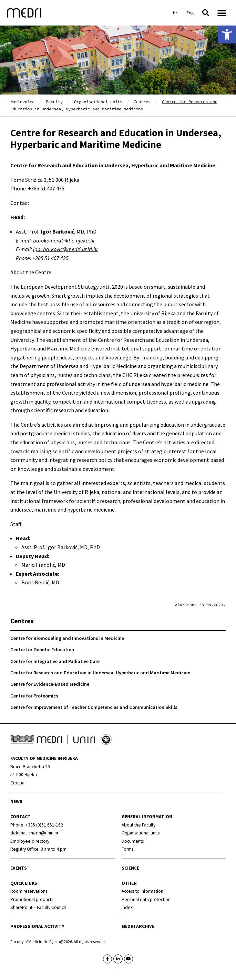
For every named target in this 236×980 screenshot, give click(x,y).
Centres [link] (142, 102)
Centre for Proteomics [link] (34, 696)
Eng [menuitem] (190, 13)
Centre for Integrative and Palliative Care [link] (55, 661)
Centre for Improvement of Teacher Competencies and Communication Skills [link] (94, 707)
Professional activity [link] (37, 926)
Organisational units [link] (98, 102)
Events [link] (19, 868)
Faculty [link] (54, 102)
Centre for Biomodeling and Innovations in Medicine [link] (67, 638)
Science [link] (130, 868)
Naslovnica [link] (22, 102)
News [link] (16, 801)
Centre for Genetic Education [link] (42, 650)
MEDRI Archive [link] (138, 926)
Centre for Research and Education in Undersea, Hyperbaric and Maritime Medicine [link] (100, 673)
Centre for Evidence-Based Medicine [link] (50, 684)
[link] (227, 34)
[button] (206, 13)
